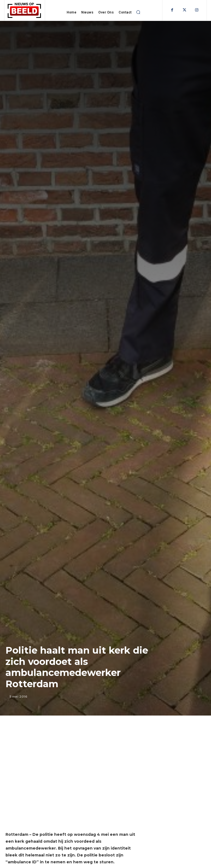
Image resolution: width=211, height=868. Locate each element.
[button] (138, 12)
